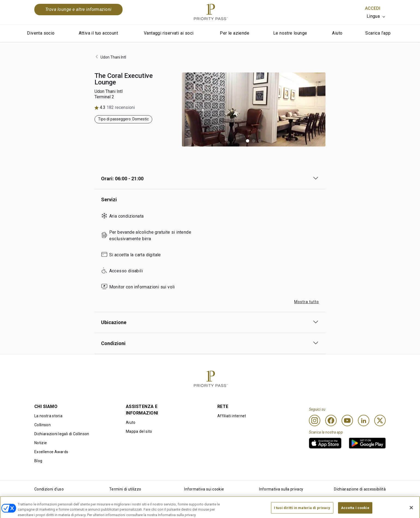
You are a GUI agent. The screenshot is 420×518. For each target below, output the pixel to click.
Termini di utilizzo (125, 489)
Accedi (373, 8)
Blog (38, 461)
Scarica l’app (378, 33)
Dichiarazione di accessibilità (360, 489)
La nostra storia (48, 416)
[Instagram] (315, 421)
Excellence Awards (51, 452)
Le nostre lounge (290, 33)
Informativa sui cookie (204, 489)
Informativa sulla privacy (281, 489)
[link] (325, 443)
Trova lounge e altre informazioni (78, 9)
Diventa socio (41, 33)
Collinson (42, 425)
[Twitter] (380, 421)
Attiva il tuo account (98, 33)
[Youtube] (347, 421)
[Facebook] (331, 421)
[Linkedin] (364, 421)
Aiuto (337, 33)
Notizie (41, 443)
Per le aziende (235, 33)
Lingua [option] (373, 16)
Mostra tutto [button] (307, 302)
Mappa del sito (139, 431)
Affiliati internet (232, 416)
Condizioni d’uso (49, 489)
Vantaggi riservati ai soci (169, 33)
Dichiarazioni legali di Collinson (62, 434)
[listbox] (376, 16)
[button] (248, 141)
